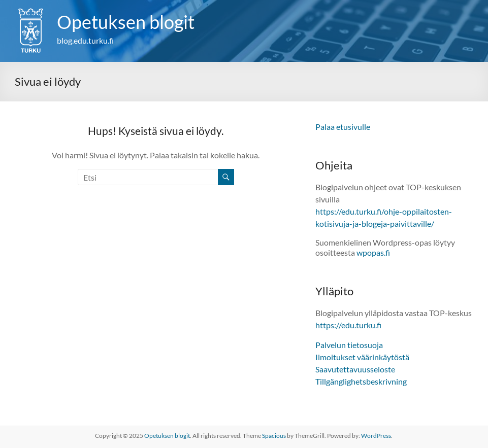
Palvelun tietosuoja (349, 345)
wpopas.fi (373, 252)
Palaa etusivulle (343, 127)
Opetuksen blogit (126, 22)
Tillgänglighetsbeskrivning (361, 381)
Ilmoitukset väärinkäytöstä (362, 357)
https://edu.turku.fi (348, 325)
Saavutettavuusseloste (355, 369)
